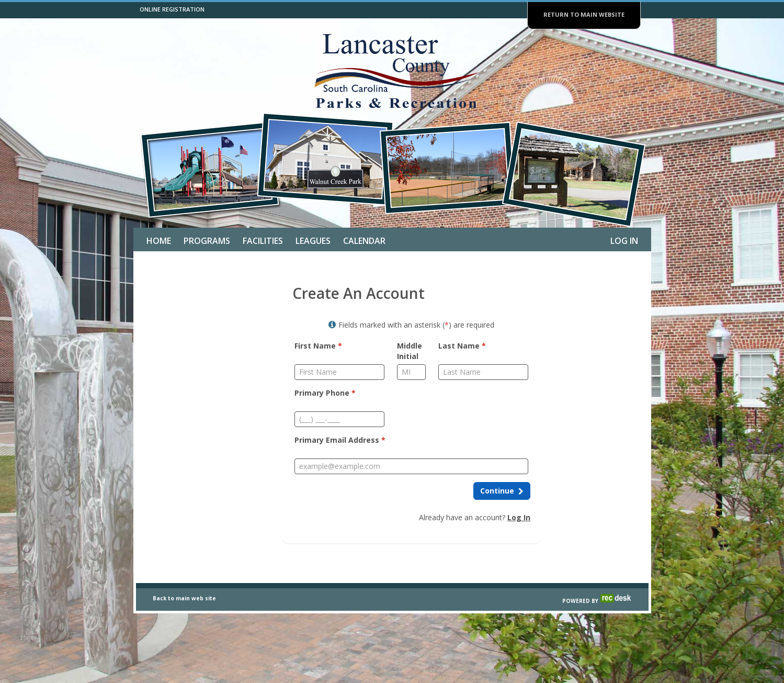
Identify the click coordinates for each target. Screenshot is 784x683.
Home (159, 241)
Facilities (263, 241)
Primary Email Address (340, 440)
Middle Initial (410, 351)
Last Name (462, 346)
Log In (624, 241)
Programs (207, 241)
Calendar (364, 241)
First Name (318, 346)
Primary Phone (325, 393)
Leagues (313, 241)
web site (204, 626)
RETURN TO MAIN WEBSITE (584, 14)
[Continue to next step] (502, 491)
